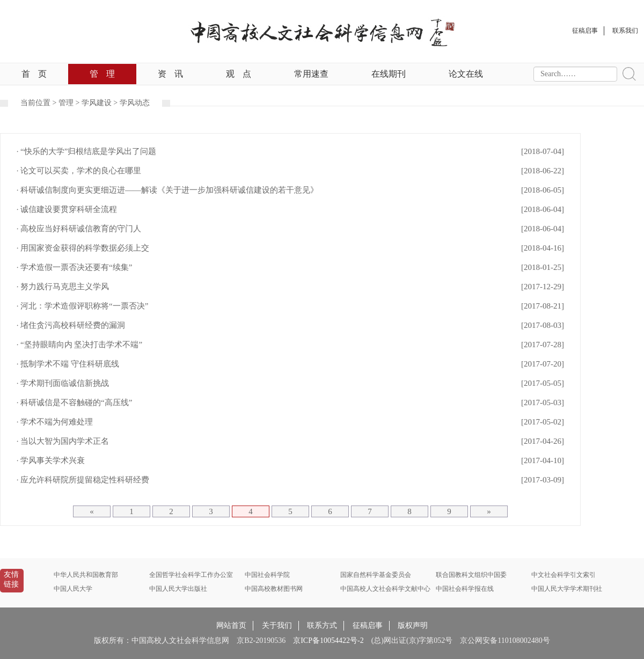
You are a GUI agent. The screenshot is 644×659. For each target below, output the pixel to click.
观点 (239, 74)
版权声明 (413, 625)
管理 (102, 74)
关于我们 (277, 625)
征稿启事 (368, 625)
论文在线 (466, 74)
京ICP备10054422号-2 (328, 640)
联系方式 (322, 625)
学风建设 (97, 103)
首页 (34, 74)
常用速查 (311, 74)
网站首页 (231, 625)
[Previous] (92, 511)
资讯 (170, 74)
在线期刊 (389, 74)
